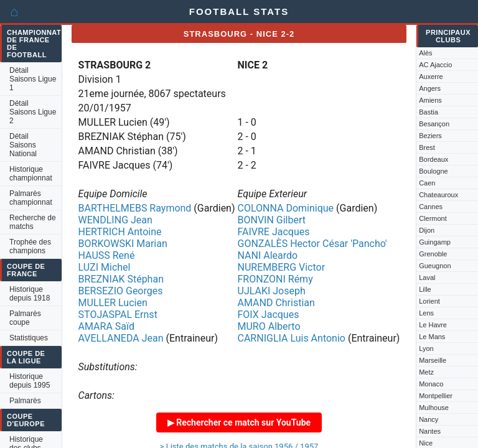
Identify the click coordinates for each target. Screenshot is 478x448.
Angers (430, 88)
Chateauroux (438, 195)
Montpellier (436, 396)
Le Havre (433, 325)
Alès (425, 53)
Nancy (429, 419)
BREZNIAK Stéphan (121, 279)
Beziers (430, 136)
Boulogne (433, 171)
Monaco (431, 384)
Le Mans (432, 337)
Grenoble (433, 254)
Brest (427, 147)
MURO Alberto (269, 326)
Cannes (431, 207)
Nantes (430, 431)
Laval (427, 278)
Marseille (433, 360)
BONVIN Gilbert (272, 220)
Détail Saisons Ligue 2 (33, 112)
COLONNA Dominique (286, 208)
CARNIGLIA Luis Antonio (292, 338)
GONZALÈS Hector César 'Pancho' (312, 244)
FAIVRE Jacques (274, 232)
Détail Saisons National (23, 145)
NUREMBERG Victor (282, 267)
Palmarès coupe (25, 318)
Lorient (429, 301)
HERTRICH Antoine (120, 232)
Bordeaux (433, 159)
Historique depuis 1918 (30, 294)
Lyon (426, 348)
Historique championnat (31, 174)
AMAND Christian (276, 303)
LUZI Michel (105, 267)
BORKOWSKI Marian (123, 244)
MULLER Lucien (113, 303)
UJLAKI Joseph (272, 291)
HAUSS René (107, 255)
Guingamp (435, 242)
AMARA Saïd (106, 326)
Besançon (434, 124)
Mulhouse (434, 408)
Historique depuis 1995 (30, 381)
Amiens (430, 100)
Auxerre (431, 77)
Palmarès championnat (31, 198)
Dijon (427, 230)
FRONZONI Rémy (275, 279)
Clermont (433, 218)
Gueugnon (435, 266)
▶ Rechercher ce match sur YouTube (239, 422)
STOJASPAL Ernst (118, 315)
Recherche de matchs (33, 222)
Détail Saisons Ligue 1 (33, 79)
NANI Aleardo (268, 255)
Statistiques (29, 338)
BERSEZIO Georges (121, 291)
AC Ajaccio (435, 65)
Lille (425, 289)
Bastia (429, 112)
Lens (426, 313)
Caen (427, 183)
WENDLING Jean (115, 220)
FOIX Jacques (269, 315)
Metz (426, 372)
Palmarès (25, 401)
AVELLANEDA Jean (121, 338)
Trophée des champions (30, 246)
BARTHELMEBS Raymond (135, 208)
